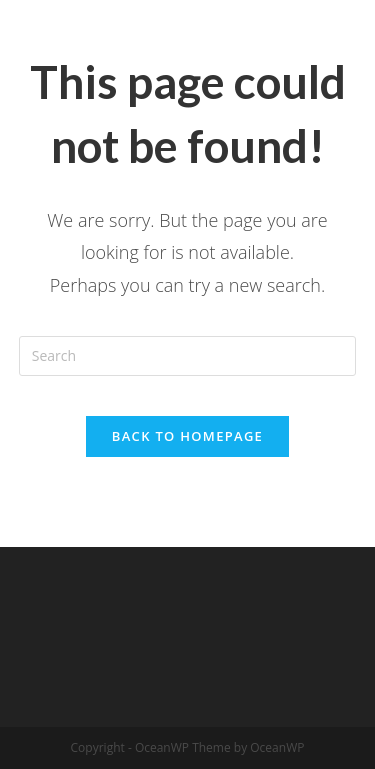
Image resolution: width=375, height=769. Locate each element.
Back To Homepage (187, 436)
